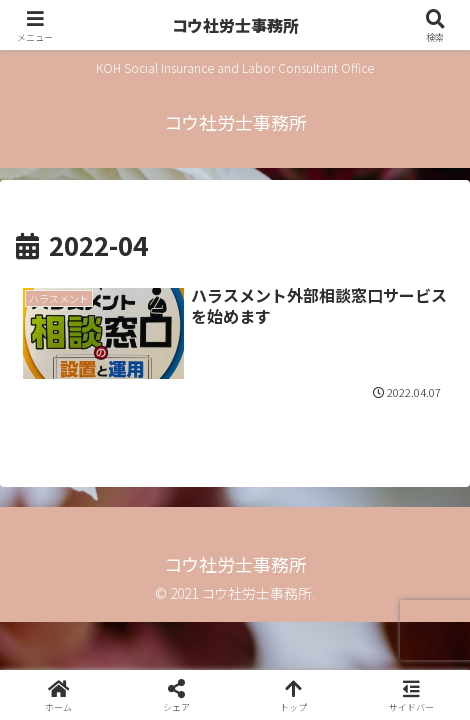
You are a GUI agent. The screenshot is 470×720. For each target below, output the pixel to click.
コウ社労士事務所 (235, 25)
